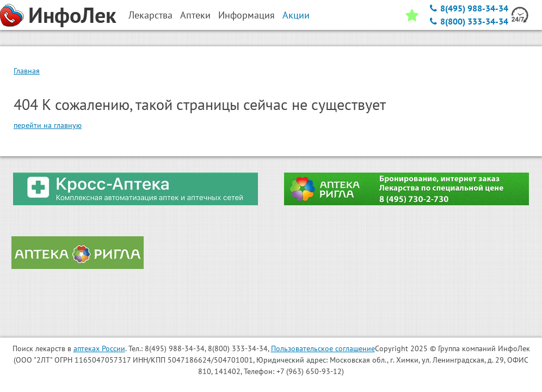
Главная (27, 71)
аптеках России (99, 348)
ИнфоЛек (72, 15)
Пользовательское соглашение (323, 348)
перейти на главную (48, 125)
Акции (296, 15)
